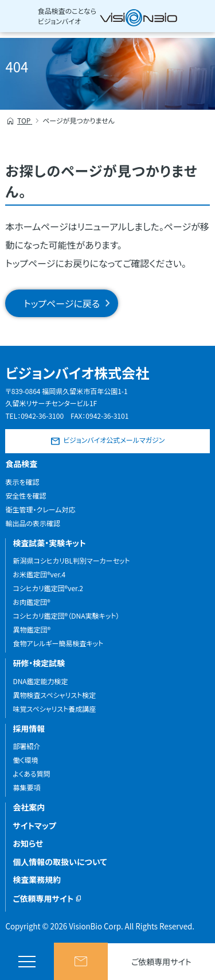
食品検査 (21, 464)
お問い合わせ (81, 961)
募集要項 (26, 787)
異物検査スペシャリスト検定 (54, 695)
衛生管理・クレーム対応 (40, 509)
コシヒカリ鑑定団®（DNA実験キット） (66, 616)
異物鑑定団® (32, 629)
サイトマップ (34, 825)
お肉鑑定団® (31, 602)
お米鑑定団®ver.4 (39, 574)
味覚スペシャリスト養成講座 (54, 709)
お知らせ (28, 843)
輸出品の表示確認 (33, 523)
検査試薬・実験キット (49, 543)
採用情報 (29, 728)
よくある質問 (31, 773)
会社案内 (29, 807)
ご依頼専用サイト (161, 962)
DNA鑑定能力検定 (40, 681)
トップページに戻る (62, 303)
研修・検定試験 (39, 663)
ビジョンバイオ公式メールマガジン (114, 440)
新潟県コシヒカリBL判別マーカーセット (71, 560)
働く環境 (25, 760)
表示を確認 (22, 482)
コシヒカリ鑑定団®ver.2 (48, 588)
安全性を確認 (26, 495)
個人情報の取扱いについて (60, 862)
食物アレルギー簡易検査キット (58, 643)
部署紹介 (26, 746)
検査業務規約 (37, 879)
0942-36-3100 (42, 416)
